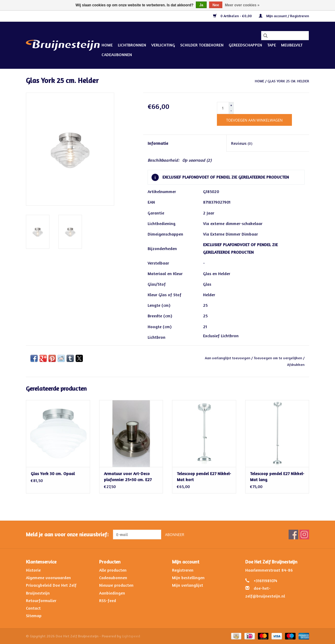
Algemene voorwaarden (48, 577)
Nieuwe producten (116, 585)
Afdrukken (296, 365)
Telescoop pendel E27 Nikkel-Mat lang (277, 476)
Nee (216, 5)
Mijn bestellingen (188, 577)
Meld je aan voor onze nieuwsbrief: (67, 534)
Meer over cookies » (242, 5)
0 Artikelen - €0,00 (233, 16)
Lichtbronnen (132, 45)
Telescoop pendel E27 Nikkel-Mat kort (204, 476)
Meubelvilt (292, 45)
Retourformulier (41, 600)
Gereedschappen (245, 45)
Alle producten (113, 570)
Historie (33, 570)
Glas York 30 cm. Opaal (53, 473)
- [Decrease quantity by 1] (231, 111)
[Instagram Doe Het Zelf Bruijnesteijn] (304, 535)
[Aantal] (223, 108)
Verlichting (163, 45)
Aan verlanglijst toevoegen (228, 358)
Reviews (242, 143)
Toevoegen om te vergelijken (278, 358)
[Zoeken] (285, 36)
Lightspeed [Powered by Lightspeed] (131, 636)
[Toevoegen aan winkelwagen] (254, 120)
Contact (33, 608)
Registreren (183, 570)
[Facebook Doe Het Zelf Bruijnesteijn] (293, 535)
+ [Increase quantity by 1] (231, 105)
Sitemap (34, 615)
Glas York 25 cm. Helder (288, 81)
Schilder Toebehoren (202, 45)
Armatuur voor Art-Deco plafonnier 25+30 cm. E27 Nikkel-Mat (128, 477)
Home (107, 45)
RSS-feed (108, 600)
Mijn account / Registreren (284, 16)
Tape (272, 45)
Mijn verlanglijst (188, 585)
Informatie (158, 143)
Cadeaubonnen (117, 54)
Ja (201, 5)
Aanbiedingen (112, 593)
